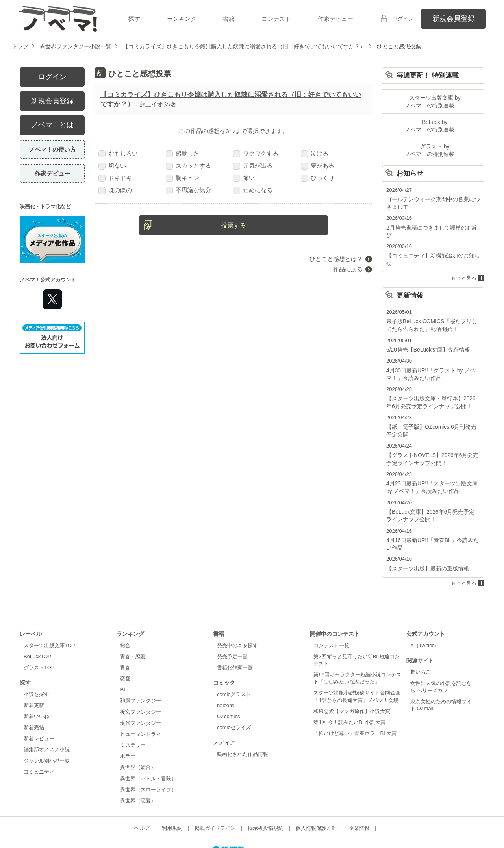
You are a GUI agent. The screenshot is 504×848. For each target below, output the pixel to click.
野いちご (421, 643)
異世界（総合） (138, 739)
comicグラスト (234, 666)
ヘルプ (142, 800)
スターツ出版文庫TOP (49, 617)
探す (134, 19)
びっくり (318, 178)
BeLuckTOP (37, 628)
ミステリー (133, 717)
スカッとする (188, 166)
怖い (244, 178)
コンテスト (276, 19)
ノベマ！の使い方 (52, 149)
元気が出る (253, 166)
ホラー (128, 728)
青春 (125, 639)
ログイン (403, 19)
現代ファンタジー (141, 695)
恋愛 (125, 650)
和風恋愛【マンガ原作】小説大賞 (352, 683)
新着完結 (34, 699)
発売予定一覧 (232, 628)
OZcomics (228, 688)
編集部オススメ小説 (47, 721)
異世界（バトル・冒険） (148, 750)
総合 (125, 617)
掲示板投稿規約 (266, 800)
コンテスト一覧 (331, 617)
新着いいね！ (39, 688)
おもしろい (118, 153)
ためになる (253, 190)
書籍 (229, 19)
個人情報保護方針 (316, 800)
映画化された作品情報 (243, 726)
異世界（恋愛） (138, 772)
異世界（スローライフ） (148, 761)
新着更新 (34, 677)
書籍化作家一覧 (235, 639)
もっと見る (464, 258)
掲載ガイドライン (215, 800)
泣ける (315, 153)
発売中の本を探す (237, 617)
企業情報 (359, 800)
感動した (183, 153)
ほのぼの (115, 190)
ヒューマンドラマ (141, 706)
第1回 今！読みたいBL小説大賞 (349, 694)
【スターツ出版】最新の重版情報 (425, 540)
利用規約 (172, 800)
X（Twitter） (425, 617)
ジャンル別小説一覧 (47, 732)
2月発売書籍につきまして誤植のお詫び (431, 223)
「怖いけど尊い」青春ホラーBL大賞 (355, 705)
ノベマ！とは (52, 125)
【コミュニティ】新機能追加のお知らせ (432, 243)
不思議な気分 (188, 190)
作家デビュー (335, 19)
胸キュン (183, 178)
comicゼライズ (234, 699)
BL (123, 661)
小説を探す (36, 666)
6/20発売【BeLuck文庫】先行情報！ (428, 329)
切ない (112, 166)
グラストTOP (39, 639)
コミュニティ (39, 743)
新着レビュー (39, 710)
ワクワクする (256, 153)
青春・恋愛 (133, 628)
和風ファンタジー (141, 672)
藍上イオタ (154, 104)
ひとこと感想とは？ (336, 259)
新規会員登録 (454, 19)
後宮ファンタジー (141, 684)
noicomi (226, 677)
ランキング (182, 19)
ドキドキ (115, 178)
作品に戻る (348, 269)
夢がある (318, 166)
